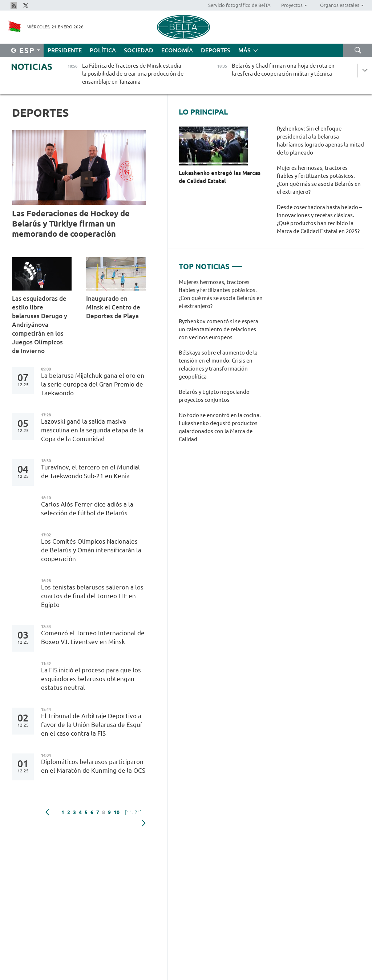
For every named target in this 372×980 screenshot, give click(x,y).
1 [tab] (237, 264)
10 (117, 812)
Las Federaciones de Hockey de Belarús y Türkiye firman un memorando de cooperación (71, 223)
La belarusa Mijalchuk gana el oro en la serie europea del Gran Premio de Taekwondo (93, 384)
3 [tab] (260, 264)
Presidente (65, 50)
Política (103, 50)
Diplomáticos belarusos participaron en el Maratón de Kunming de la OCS (93, 766)
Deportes (216, 50)
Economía (177, 50)
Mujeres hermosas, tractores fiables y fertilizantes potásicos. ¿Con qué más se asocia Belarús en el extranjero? (319, 180)
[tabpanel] (222, 364)
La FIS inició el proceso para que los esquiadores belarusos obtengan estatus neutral (91, 679)
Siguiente (144, 823)
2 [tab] (248, 264)
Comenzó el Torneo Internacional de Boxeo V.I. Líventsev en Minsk (93, 637)
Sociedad (139, 50)
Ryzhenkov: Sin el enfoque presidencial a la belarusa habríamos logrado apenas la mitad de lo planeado (320, 141)
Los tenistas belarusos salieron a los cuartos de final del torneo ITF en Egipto (92, 596)
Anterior (47, 812)
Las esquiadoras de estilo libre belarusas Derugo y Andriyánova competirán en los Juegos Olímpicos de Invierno (40, 325)
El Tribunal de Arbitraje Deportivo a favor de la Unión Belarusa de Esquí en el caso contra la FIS (91, 725)
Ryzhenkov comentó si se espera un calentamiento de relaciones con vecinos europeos (219, 329)
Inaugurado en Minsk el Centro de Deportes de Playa (113, 307)
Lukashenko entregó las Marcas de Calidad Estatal (220, 177)
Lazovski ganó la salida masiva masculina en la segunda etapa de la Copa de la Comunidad (92, 430)
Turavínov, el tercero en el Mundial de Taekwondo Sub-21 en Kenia (90, 471)
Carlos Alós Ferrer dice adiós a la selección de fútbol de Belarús (87, 509)
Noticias (32, 67)
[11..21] (133, 812)
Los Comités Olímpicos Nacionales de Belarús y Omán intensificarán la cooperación (91, 550)
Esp (27, 50)
